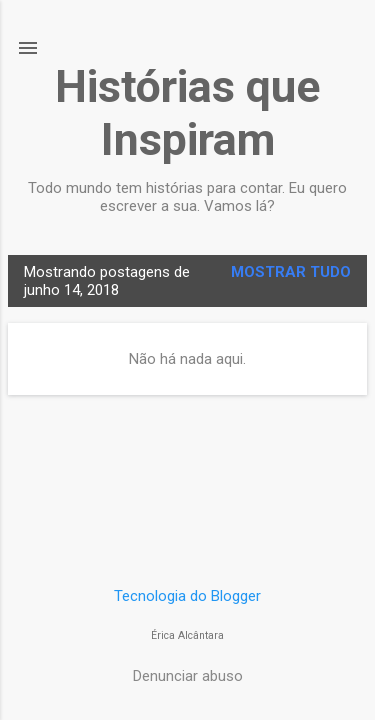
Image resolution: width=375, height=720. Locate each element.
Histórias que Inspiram (187, 113)
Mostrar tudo (291, 272)
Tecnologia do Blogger (187, 596)
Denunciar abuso (188, 676)
